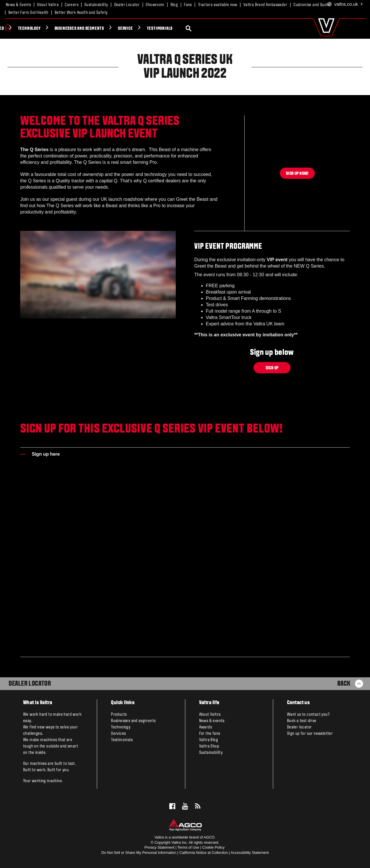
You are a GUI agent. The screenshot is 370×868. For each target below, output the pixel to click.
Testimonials (237, 29)
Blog (174, 5)
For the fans (210, 734)
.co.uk (345, 4)
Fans (188, 5)
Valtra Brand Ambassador (265, 5)
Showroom (155, 5)
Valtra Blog (209, 740)
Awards (206, 727)
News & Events (18, 5)
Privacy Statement (160, 847)
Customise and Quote (312, 5)
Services (118, 734)
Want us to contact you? (308, 715)
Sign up (272, 368)
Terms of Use (188, 847)
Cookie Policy (213, 847)
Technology (106, 29)
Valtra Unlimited (64, 29)
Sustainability (96, 5)
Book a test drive (302, 721)
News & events (212, 721)
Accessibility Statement (250, 853)
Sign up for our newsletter (310, 734)
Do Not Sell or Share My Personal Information (139, 853)
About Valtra (48, 5)
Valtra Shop (209, 746)
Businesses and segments (156, 29)
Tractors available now (218, 5)
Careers (72, 5)
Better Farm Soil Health (28, 13)
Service (203, 29)
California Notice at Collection (203, 853)
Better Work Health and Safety (81, 13)
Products (25, 29)
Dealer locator (299, 727)
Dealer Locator (127, 5)
